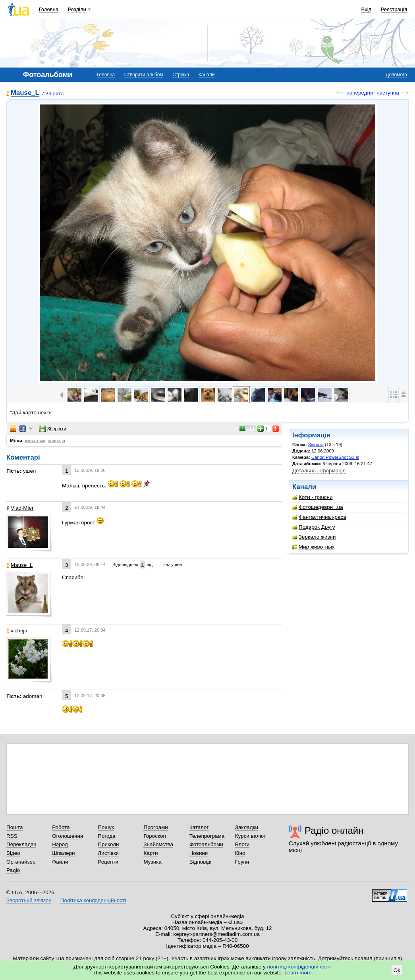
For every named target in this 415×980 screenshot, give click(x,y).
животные (35, 441)
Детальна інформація (319, 471)
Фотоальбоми (206, 844)
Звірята (54, 94)
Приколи (108, 844)
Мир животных (314, 547)
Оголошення (68, 836)
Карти (151, 853)
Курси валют (251, 836)
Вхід (367, 9)
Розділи (77, 9)
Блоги (242, 844)
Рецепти (108, 862)
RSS (12, 836)
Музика (152, 862)
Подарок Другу (314, 527)
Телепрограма (207, 836)
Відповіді (201, 862)
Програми (155, 827)
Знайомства (158, 844)
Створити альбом (144, 75)
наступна (388, 93)
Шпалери (63, 853)
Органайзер (21, 862)
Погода (106, 836)
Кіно (240, 853)
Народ (60, 844)
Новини (199, 853)
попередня (360, 93)
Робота (61, 827)
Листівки (108, 853)
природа (56, 441)
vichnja (17, 631)
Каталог (199, 827)
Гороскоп (154, 836)
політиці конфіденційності (299, 967)
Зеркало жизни (314, 537)
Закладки (247, 827)
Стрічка (181, 75)
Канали (207, 75)
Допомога (396, 75)
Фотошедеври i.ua (318, 507)
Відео (13, 853)
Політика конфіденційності (93, 900)
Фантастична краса (319, 517)
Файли (60, 862)
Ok (397, 970)
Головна (49, 9)
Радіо (13, 870)
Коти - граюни (312, 497)
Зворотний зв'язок (29, 900)
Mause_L (25, 93)
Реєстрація (394, 9)
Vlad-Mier (20, 508)
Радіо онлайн (334, 830)
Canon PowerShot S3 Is (335, 457)
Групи (242, 862)
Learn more (298, 973)
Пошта (14, 827)
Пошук (106, 827)
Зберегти (53, 429)
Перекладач (21, 844)
